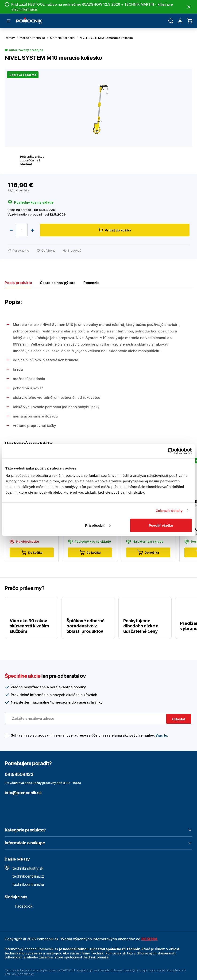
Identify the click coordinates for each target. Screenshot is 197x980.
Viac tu (161, 735)
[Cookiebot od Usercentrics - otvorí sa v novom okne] (171, 451)
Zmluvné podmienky (19, 974)
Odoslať (179, 719)
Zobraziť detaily (169, 510)
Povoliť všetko (161, 525)
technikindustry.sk (24, 868)
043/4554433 (19, 774)
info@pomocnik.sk (23, 793)
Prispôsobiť (98, 525)
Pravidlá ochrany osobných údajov (123, 970)
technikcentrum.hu (24, 884)
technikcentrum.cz (24, 876)
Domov (10, 38)
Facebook (19, 906)
